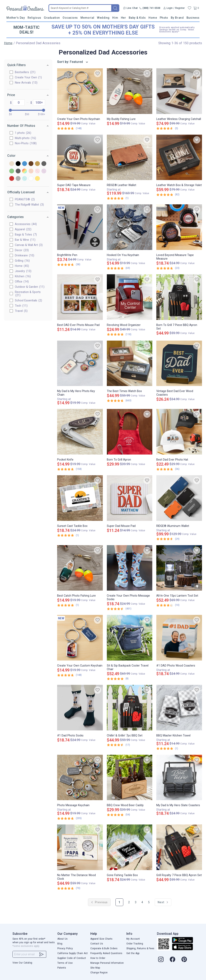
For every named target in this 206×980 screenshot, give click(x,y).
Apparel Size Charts (101, 939)
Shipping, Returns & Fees (140, 948)
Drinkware (25, 255)
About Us (62, 939)
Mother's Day (16, 18)
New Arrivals (26, 83)
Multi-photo (25, 138)
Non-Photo (26, 143)
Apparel (23, 229)
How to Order (98, 958)
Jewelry (23, 271)
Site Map (95, 968)
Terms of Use (65, 963)
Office (22, 282)
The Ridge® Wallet (29, 205)
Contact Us (97, 944)
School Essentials (28, 300)
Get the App (133, 953)
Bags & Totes (26, 235)
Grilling (22, 261)
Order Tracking (135, 944)
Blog (60, 944)
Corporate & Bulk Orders (104, 948)
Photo (164, 18)
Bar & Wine (25, 240)
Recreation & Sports (28, 294)
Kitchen (23, 276)
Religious (34, 18)
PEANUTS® (25, 199)
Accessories (26, 224)
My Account (133, 939)
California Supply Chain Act (73, 953)
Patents (62, 968)
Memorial (87, 18)
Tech (21, 306)
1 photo (23, 133)
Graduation (52, 18)
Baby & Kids (137, 18)
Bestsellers (25, 72)
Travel (21, 311)
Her (124, 18)
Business (193, 18)
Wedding (103, 18)
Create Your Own (28, 77)
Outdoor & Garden (30, 287)
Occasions (70, 18)
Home (153, 18)
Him (115, 18)
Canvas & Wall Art (29, 245)
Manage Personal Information (107, 963)
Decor (22, 250)
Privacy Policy (65, 948)
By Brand (177, 18)
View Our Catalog (22, 963)
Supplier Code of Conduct (72, 958)
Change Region (99, 973)
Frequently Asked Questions (106, 953)
